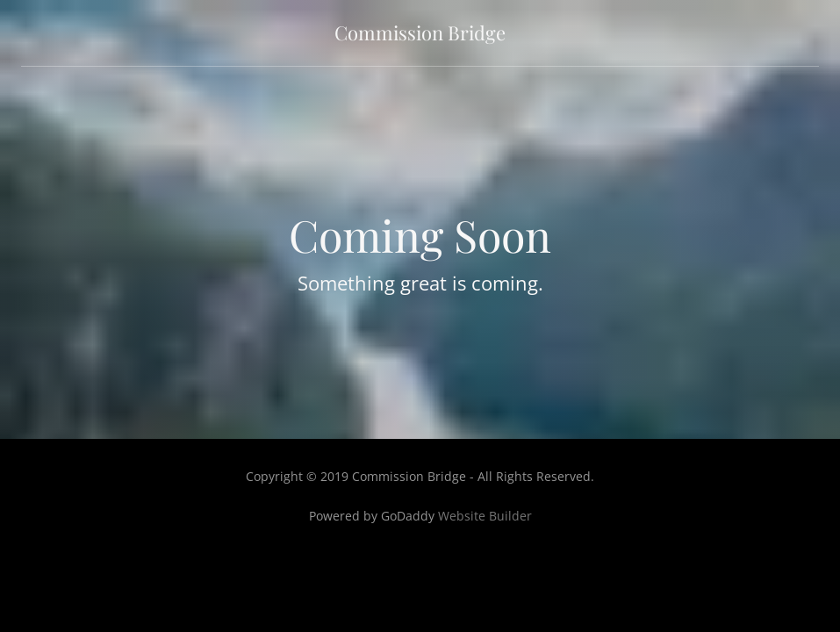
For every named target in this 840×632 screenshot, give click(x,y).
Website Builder (485, 516)
